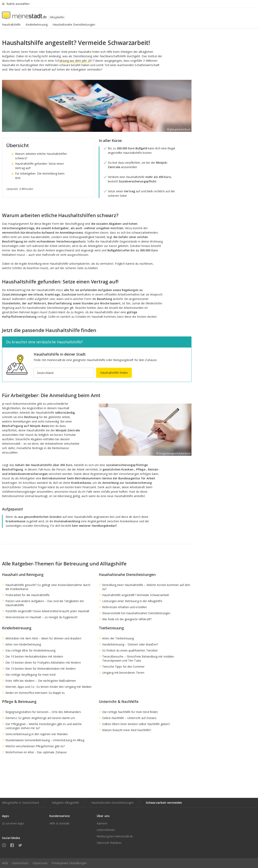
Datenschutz (20, 863)
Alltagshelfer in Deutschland (20, 803)
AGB (5, 863)
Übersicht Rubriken (109, 843)
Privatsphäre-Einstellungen (69, 863)
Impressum (40, 863)
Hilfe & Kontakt (60, 823)
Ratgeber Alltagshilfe (65, 803)
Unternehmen (106, 830)
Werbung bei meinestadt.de (115, 836)
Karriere (102, 823)
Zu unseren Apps (13, 823)
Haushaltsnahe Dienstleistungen (112, 803)
